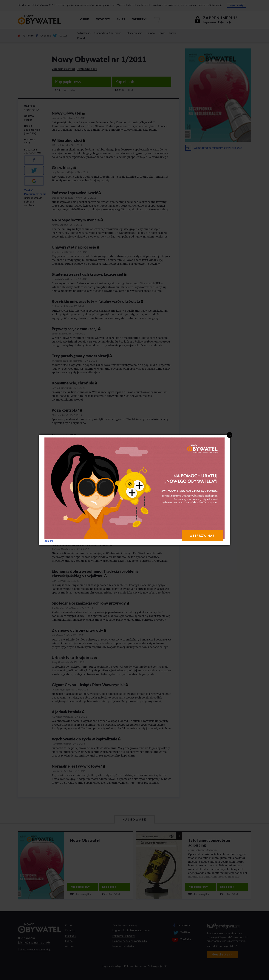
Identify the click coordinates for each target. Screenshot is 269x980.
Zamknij (49, 541)
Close (230, 435)
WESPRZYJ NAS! (203, 536)
